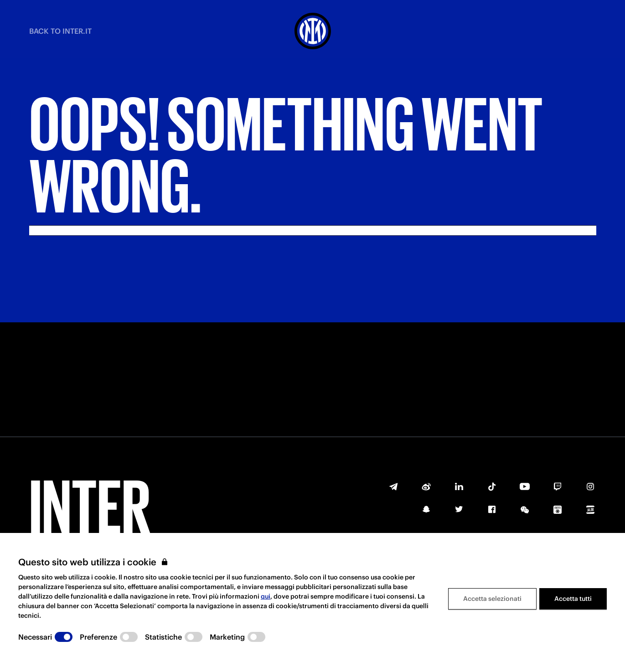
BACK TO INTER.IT (60, 31)
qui (266, 596)
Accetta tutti (573, 599)
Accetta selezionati (492, 599)
